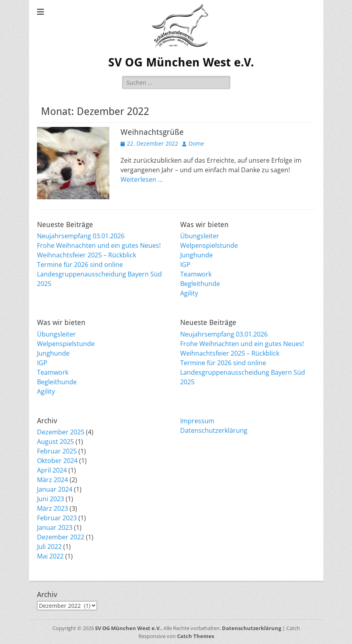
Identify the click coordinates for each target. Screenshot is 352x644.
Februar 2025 (57, 451)
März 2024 (53, 480)
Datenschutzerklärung (214, 430)
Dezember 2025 (61, 432)
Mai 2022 (50, 556)
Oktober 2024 (57, 461)
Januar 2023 (55, 527)
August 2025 (55, 442)
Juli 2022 (49, 547)
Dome (196, 143)
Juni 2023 (51, 499)
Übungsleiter (200, 236)
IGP (185, 265)
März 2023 (53, 508)
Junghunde (196, 255)
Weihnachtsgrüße (152, 132)
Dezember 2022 (61, 537)
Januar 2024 (55, 489)
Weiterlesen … (142, 179)
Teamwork (196, 274)
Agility (189, 293)
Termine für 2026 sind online (80, 265)
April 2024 (52, 470)
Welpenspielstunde (209, 245)
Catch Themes (195, 636)
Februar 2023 (57, 518)
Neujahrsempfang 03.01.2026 (81, 236)
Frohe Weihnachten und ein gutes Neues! (99, 245)
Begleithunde (200, 284)
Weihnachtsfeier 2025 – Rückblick (87, 255)
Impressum (197, 421)
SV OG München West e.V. (181, 62)
